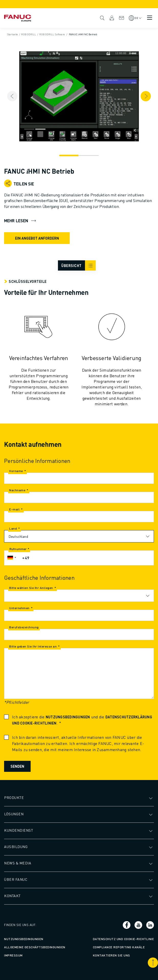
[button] (11, 558)
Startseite (13, 34)
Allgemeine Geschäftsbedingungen (35, 947)
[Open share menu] (8, 183)
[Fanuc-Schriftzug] (18, 18)
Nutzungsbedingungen (68, 717)
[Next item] (146, 96)
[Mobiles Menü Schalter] (150, 18)
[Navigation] (69, 155)
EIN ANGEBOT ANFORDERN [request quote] (37, 238)
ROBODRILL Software (52, 34)
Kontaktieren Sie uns (112, 955)
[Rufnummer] (79, 558)
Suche (102, 18)
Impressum (13, 955)
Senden (17, 766)
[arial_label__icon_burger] (77, 265)
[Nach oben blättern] (153, 963)
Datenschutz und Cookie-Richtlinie (124, 939)
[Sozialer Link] (127, 925)
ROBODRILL (29, 34)
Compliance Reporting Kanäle (119, 947)
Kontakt (121, 18)
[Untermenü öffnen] (151, 798)
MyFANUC (112, 18)
